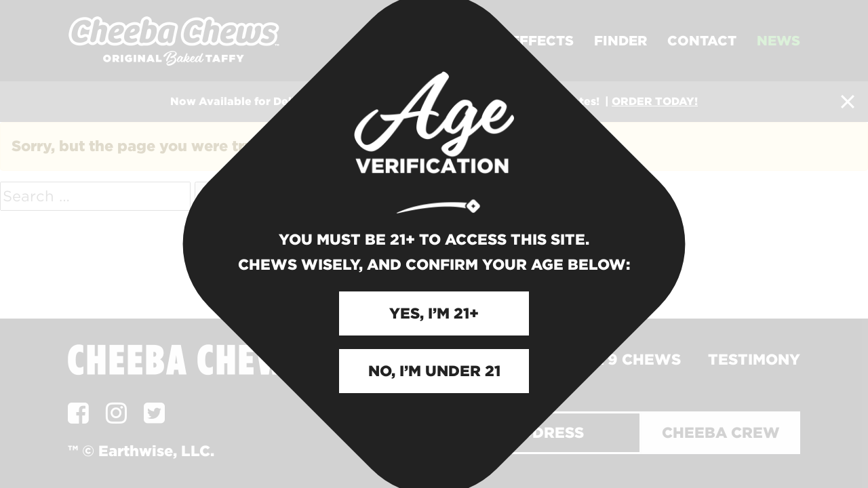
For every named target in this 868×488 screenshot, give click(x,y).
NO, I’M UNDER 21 (434, 371)
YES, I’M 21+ (434, 313)
